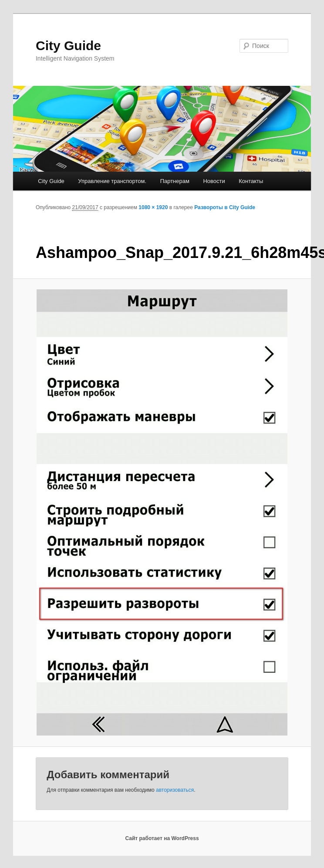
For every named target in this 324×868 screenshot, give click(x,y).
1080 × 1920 (153, 207)
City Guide (68, 46)
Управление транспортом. (112, 181)
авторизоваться (175, 790)
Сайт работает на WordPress (162, 838)
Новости (214, 181)
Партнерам (175, 181)
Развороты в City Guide (225, 207)
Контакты (251, 181)
